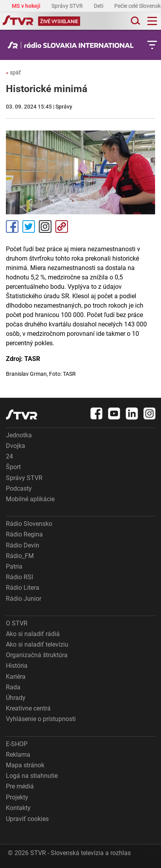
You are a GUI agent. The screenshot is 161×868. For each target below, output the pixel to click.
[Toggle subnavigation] (152, 45)
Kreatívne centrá (28, 708)
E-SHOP (17, 744)
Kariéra (16, 677)
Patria (14, 566)
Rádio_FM (20, 556)
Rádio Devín (23, 545)
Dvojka (16, 446)
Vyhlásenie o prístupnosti (41, 719)
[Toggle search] (135, 21)
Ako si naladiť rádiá (33, 634)
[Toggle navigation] (152, 21)
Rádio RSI (19, 577)
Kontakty (18, 808)
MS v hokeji (27, 6)
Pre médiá (20, 786)
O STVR (17, 623)
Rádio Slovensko (29, 524)
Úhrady (16, 698)
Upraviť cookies (27, 819)
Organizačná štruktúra (37, 655)
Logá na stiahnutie (32, 776)
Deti (99, 6)
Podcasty (19, 488)
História (17, 666)
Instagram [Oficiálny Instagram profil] (45, 227)
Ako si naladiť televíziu (37, 644)
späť (13, 72)
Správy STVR (68, 6)
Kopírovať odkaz (62, 227)
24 (9, 456)
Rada (13, 687)
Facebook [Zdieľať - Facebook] (12, 227)
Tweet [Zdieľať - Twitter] (29, 227)
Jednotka (19, 435)
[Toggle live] (59, 21)
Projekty (17, 797)
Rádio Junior (24, 599)
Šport (13, 467)
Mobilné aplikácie (30, 499)
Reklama (18, 755)
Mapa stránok (25, 765)
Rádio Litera (23, 588)
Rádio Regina (24, 534)
